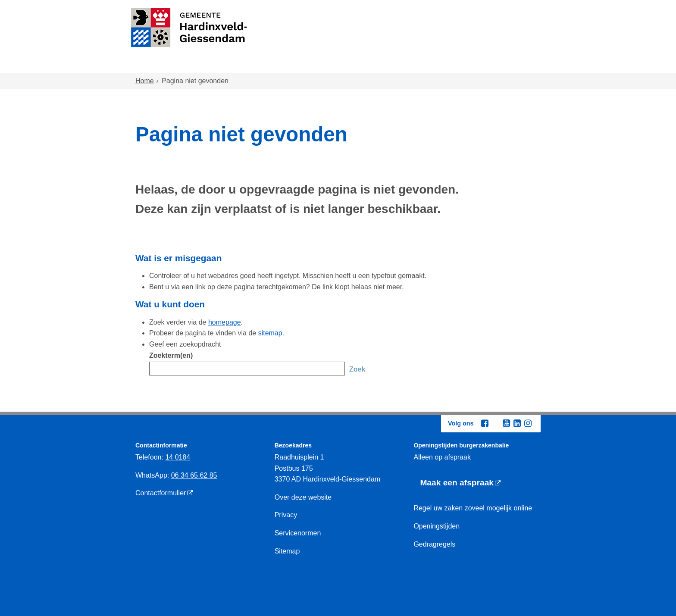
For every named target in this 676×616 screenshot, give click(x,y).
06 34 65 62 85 (194, 475)
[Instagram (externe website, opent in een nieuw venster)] (528, 423)
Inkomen (383, 65)
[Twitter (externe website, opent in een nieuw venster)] (495, 424)
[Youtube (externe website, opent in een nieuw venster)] (506, 423)
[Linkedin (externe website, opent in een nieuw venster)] (517, 423)
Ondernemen (442, 65)
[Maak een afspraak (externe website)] (460, 483)
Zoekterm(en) (171, 355)
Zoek (357, 369)
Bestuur (498, 65)
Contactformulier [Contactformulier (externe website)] (161, 493)
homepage (225, 322)
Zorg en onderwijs (315, 65)
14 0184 (178, 457)
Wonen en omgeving (222, 65)
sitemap (270, 333)
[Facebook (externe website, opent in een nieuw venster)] (485, 423)
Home (154, 65)
